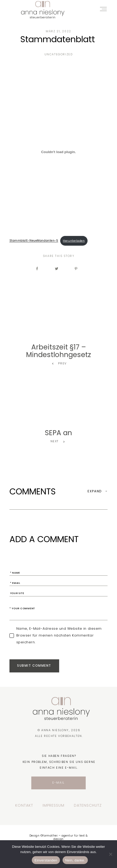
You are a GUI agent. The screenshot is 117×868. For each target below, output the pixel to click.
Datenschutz (88, 806)
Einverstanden (46, 860)
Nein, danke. (75, 860)
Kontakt (24, 806)
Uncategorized (59, 54)
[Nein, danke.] (110, 854)
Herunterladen (74, 241)
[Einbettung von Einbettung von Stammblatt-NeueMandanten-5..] (59, 152)
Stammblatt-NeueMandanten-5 (34, 241)
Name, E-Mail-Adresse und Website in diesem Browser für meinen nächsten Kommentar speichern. (59, 635)
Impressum (54, 806)
